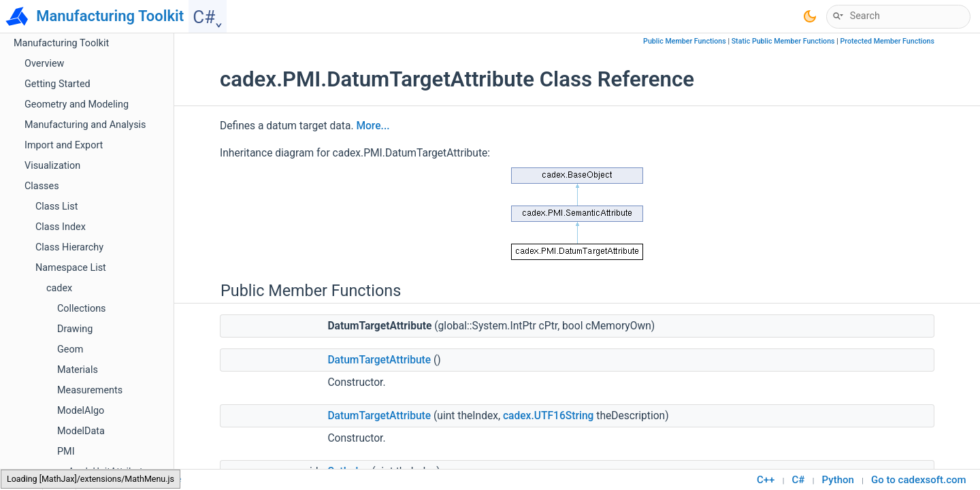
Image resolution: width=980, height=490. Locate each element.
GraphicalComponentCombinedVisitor (150, 379)
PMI (66, 73)
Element (86, 318)
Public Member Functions (685, 41)
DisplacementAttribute (117, 298)
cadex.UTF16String (549, 416)
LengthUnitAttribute (111, 441)
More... (373, 126)
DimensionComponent (117, 277)
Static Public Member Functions (783, 41)
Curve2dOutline (101, 155)
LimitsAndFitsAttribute (117, 461)
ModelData (81, 53)
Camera (85, 114)
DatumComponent (108, 196)
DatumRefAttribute (109, 216)
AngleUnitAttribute (108, 94)
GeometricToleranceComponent (137, 339)
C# (799, 480)
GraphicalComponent (114, 359)
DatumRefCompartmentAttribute (139, 236)
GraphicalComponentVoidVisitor (138, 420)
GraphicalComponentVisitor (128, 400)
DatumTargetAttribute (116, 257)
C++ (766, 480)
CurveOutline (96, 175)
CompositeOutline (107, 134)
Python (838, 480)
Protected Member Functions (887, 41)
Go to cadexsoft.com (919, 480)
